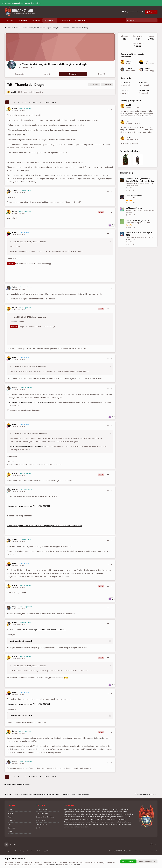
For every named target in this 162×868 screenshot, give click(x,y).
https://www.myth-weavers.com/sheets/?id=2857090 (28, 506)
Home (10, 810)
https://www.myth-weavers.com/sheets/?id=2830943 (28, 402)
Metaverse (137, 198)
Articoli (10, 813)
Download (11, 828)
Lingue (9, 851)
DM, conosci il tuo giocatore (137, 220)
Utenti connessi (41, 824)
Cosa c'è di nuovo (42, 813)
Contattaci (30, 851)
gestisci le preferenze (73, 865)
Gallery (10, 832)
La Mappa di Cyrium (134, 208)
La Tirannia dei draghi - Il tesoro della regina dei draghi (57, 64)
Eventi (38, 828)
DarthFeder (130, 183)
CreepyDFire (130, 237)
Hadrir (15, 233)
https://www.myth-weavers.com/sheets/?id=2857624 (45, 630)
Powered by (147, 851)
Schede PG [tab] (101, 74)
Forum (10, 817)
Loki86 (13, 92)
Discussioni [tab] (73, 74)
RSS (46, 851)
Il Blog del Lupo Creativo (143, 223)
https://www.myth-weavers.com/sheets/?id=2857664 (28, 704)
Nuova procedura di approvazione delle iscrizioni (22, 3)
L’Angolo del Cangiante (147, 210)
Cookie (39, 851)
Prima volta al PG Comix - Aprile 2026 (139, 234)
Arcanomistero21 (132, 210)
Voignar (15, 287)
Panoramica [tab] (20, 74)
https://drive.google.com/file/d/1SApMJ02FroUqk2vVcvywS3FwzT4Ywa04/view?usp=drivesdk (44, 526)
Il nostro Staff (40, 821)
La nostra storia (41, 810)
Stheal (15, 190)
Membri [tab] (47, 74)
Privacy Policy (19, 851)
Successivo (33, 102)
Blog (9, 824)
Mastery (129, 198)
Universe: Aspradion (134, 196)
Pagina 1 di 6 (51, 102)
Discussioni (39, 92)
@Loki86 (11, 263)
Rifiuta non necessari (147, 861)
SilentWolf (129, 223)
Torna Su (153, 794)
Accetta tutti (128, 861)
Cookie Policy (54, 865)
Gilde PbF (11, 821)
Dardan (15, 489)
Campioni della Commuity (45, 817)
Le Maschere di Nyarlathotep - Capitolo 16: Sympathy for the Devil (140, 180)
